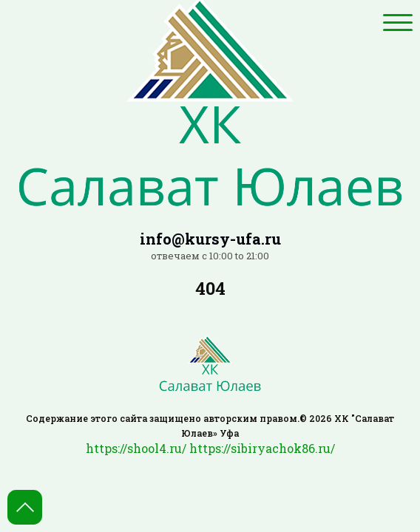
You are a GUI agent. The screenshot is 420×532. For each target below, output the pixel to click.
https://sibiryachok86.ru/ (262, 448)
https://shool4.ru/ (136, 448)
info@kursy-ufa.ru (210, 239)
